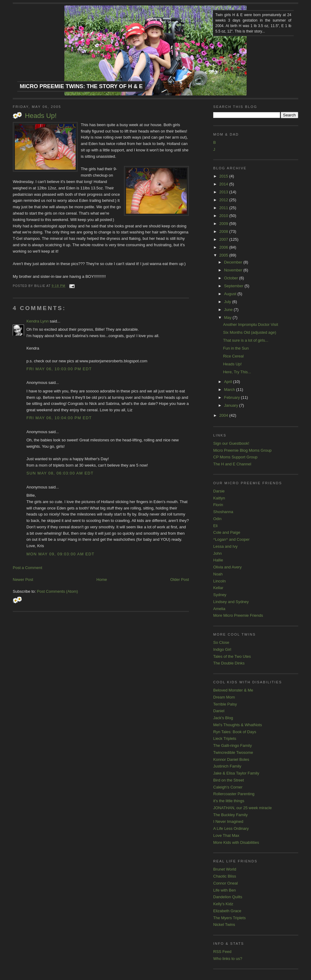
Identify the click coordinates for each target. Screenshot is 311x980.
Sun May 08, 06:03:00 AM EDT (60, 473)
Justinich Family (227, 766)
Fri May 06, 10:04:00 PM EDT (59, 418)
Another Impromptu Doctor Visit (250, 324)
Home (102, 580)
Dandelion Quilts (228, 897)
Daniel (219, 711)
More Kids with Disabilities (236, 842)
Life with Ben (224, 890)
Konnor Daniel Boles (231, 759)
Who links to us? (228, 959)
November (234, 270)
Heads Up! (41, 116)
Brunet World (225, 869)
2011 (224, 208)
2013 (224, 192)
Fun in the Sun (236, 348)
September (234, 286)
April (229, 382)
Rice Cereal (233, 356)
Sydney (220, 595)
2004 (224, 415)
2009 (224, 224)
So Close (221, 642)
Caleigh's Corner (228, 787)
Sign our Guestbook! (231, 443)
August (231, 294)
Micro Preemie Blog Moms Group (242, 450)
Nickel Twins (224, 925)
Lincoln (219, 581)
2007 (224, 239)
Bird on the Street (229, 780)
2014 (224, 184)
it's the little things (229, 801)
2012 (224, 200)
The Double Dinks (229, 663)
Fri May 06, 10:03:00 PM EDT (59, 369)
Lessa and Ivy (225, 546)
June (229, 310)
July (228, 302)
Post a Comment (27, 568)
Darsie (219, 491)
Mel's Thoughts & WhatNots (238, 725)
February (233, 397)
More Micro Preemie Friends (238, 615)
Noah (218, 574)
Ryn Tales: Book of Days (235, 732)
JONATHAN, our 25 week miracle (243, 808)
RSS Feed (222, 952)
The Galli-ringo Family (232, 745)
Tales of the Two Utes (232, 656)
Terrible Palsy (225, 704)
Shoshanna (223, 512)
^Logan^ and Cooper (231, 539)
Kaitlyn (219, 498)
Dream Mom (224, 697)
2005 (224, 255)
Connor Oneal (226, 883)
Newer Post (23, 580)
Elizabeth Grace (227, 911)
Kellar (218, 588)
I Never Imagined (228, 821)
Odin (217, 519)
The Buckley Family (230, 815)
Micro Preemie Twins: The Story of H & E (81, 86)
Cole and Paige (227, 532)
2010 (224, 216)
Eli (215, 526)
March (230, 390)
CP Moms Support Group (235, 457)
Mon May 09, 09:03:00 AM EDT (60, 554)
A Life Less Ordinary (231, 828)
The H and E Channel (232, 464)
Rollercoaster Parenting (234, 794)
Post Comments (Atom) (58, 591)
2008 (224, 231)
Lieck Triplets (225, 738)
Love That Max (226, 835)
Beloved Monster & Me (233, 690)
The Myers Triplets (229, 918)
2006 (224, 247)
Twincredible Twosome (233, 752)
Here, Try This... (237, 372)
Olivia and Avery (227, 567)
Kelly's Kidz (223, 904)
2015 (224, 176)
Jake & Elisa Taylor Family (236, 773)
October (232, 278)
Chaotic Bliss (225, 876)
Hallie (218, 560)
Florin (218, 505)
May (228, 317)
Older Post (180, 580)
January (232, 405)
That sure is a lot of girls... (246, 340)
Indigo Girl (222, 649)
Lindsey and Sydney (231, 602)
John (217, 553)
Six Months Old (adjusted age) (249, 332)
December (234, 262)
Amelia (219, 609)
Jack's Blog (223, 718)
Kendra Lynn (38, 321)
